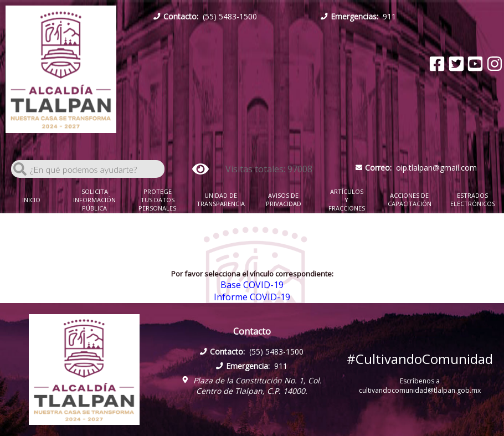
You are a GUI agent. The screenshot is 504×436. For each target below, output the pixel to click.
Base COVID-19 (252, 285)
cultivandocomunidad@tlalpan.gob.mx (420, 390)
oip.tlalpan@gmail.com (416, 168)
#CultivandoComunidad (420, 359)
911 (358, 16)
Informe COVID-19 (252, 297)
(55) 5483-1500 (205, 16)
